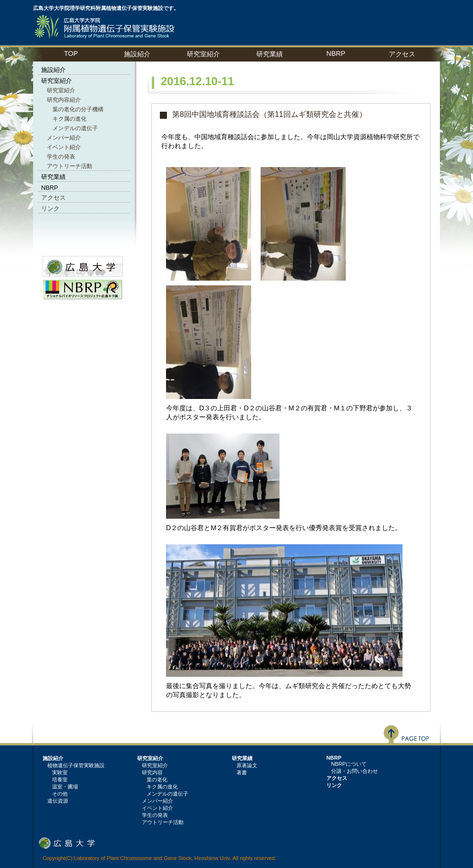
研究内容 (152, 772)
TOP (71, 53)
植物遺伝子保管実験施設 (106, 27)
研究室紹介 (61, 90)
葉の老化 (157, 779)
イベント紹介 (64, 147)
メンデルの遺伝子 (75, 128)
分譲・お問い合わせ (355, 771)
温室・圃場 (65, 787)
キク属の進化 (70, 119)
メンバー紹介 (64, 138)
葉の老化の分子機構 (78, 109)
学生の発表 (61, 157)
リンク (50, 208)
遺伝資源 (58, 801)
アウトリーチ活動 (70, 166)
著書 (242, 772)
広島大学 (67, 843)
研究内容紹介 (64, 100)
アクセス (402, 54)
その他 (60, 794)
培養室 (60, 779)
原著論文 (247, 765)
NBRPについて (349, 764)
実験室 (60, 772)
